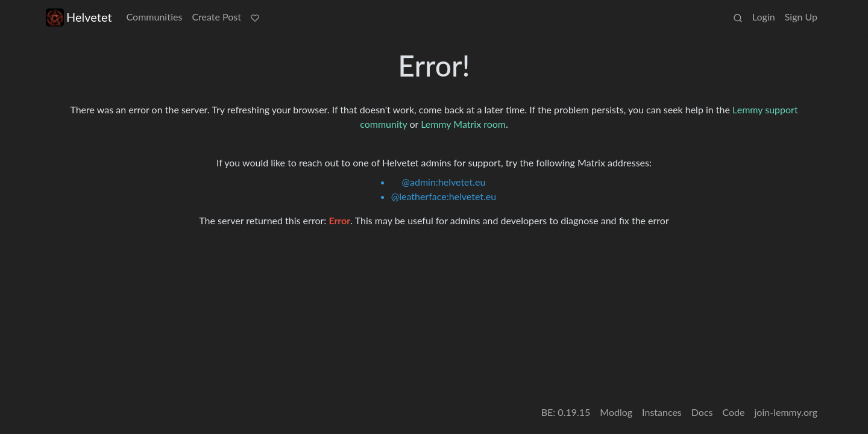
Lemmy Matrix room (463, 124)
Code (734, 412)
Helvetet (79, 17)
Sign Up (801, 17)
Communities (155, 17)
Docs (702, 412)
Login (764, 17)
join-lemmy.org (786, 412)
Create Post (216, 17)
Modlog (616, 412)
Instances (662, 412)
